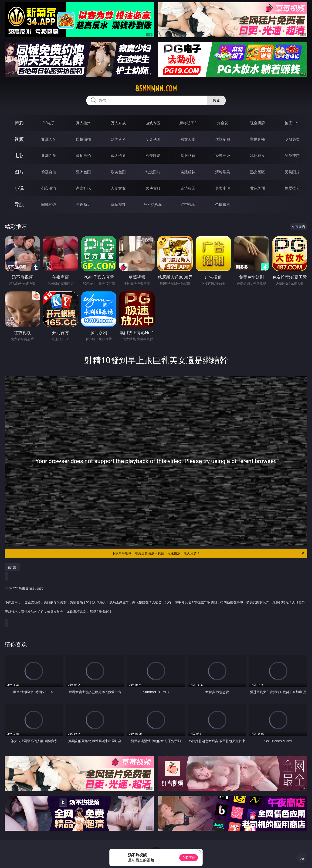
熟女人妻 (188, 139)
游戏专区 (153, 123)
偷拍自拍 (83, 156)
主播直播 (258, 139)
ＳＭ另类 (292, 139)
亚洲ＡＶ (49, 139)
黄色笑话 (258, 188)
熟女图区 (258, 172)
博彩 (19, 123)
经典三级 (223, 156)
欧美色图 (118, 172)
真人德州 (83, 123)
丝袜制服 (223, 139)
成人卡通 (118, 156)
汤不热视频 (153, 204)
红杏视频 (188, 204)
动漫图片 (153, 172)
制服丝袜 (188, 156)
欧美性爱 (153, 156)
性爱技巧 (292, 188)
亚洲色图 (83, 172)
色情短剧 (223, 204)
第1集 (12, 567)
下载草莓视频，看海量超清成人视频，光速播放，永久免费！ (209, 553)
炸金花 (223, 123)
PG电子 (49, 123)
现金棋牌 (258, 123)
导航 (19, 204)
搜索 (217, 100)
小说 (19, 188)
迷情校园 (188, 188)
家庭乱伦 (83, 188)
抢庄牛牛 (292, 123)
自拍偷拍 (83, 139)
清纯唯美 (223, 172)
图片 (19, 172)
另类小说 (223, 188)
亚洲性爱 (49, 156)
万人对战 (118, 123)
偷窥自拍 (49, 172)
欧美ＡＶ (118, 139)
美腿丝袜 (188, 172)
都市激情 (49, 188)
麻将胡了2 (188, 123)
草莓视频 (118, 204)
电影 (19, 155)
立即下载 (189, 858)
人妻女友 (118, 188)
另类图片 (292, 172)
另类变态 (292, 156)
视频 (19, 139)
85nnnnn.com (156, 89)
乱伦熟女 (258, 156)
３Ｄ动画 (153, 139)
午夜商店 (83, 204)
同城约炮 (49, 204)
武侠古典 (153, 188)
